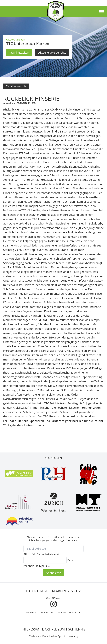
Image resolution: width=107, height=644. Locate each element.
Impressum (32, 613)
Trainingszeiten (19, 52)
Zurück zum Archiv (16, 86)
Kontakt (62, 613)
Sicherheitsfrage (41, 554)
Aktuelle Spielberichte (52, 52)
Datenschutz (48, 613)
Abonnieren (53, 573)
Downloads (75, 613)
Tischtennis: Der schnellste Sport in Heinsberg (53, 636)
